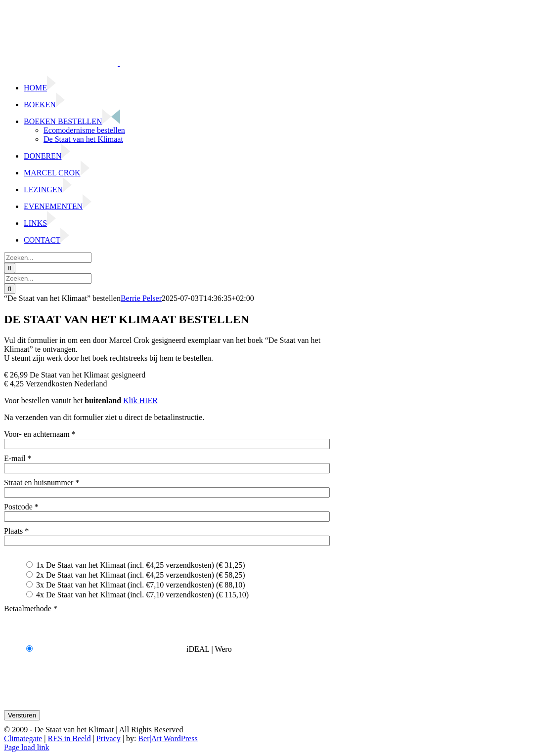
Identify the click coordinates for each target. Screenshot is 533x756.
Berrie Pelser (141, 298)
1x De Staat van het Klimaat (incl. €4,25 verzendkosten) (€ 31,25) (136, 565)
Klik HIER (140, 400)
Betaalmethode (31, 609)
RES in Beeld (69, 738)
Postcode (21, 507)
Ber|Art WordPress (168, 738)
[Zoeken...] (48, 258)
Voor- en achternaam (40, 434)
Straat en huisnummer (42, 483)
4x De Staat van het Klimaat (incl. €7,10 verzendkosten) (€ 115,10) (137, 595)
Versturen (22, 715)
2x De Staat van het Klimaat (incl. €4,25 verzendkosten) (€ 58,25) (136, 575)
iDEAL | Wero (129, 649)
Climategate (23, 738)
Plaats (16, 531)
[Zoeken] (10, 268)
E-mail (18, 458)
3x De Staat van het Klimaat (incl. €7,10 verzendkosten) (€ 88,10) (136, 585)
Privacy (109, 738)
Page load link (27, 747)
